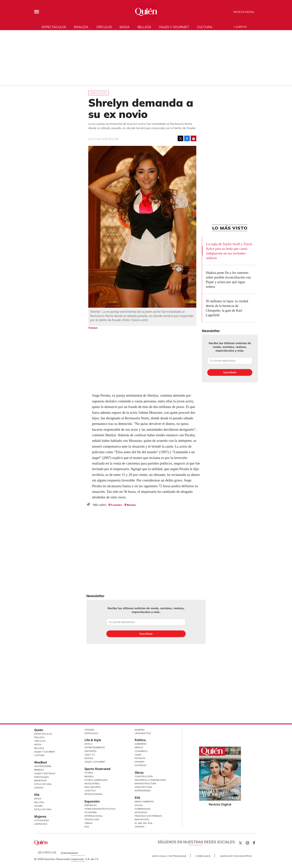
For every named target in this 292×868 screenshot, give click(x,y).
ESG (87, 827)
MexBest (41, 762)
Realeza (81, 27)
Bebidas (39, 770)
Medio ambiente (144, 801)
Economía (91, 812)
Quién (39, 730)
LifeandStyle (143, 733)
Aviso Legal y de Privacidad (169, 856)
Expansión (92, 801)
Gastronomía (43, 766)
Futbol (89, 773)
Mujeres (40, 816)
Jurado (39, 788)
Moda (124, 27)
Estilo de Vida (43, 784)
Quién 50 (241, 27)
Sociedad (141, 765)
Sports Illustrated (97, 769)
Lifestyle (90, 791)
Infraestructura (145, 783)
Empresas (91, 805)
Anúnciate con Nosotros (236, 856)
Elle (37, 795)
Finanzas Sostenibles (148, 816)
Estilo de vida (43, 809)
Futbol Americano (96, 780)
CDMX (138, 755)
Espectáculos (54, 27)
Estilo (88, 744)
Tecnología (92, 819)
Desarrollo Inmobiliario (150, 780)
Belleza (144, 27)
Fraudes (116, 505)
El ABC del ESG (143, 823)
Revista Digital (244, 12)
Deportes (91, 751)
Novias (131, 505)
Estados (140, 758)
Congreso (141, 751)
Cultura (205, 27)
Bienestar (40, 780)
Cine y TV (90, 755)
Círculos (104, 27)
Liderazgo (41, 824)
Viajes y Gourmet (45, 752)
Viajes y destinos (45, 773)
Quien (240, 843)
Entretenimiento (95, 747)
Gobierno (141, 744)
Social (139, 805)
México (139, 747)
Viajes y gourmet (174, 27)
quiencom (251, 842)
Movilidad (141, 812)
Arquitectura (143, 787)
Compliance (203, 856)
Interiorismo (143, 791)
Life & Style (93, 740)
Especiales (91, 733)
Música (89, 758)
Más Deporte (93, 787)
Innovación (142, 819)
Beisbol (89, 776)
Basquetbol (92, 783)
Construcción (144, 776)
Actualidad (42, 820)
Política (140, 740)
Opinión (89, 730)
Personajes (42, 777)
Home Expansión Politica (100, 809)
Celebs (38, 806)
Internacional (94, 816)
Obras (89, 823)
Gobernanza (143, 809)
